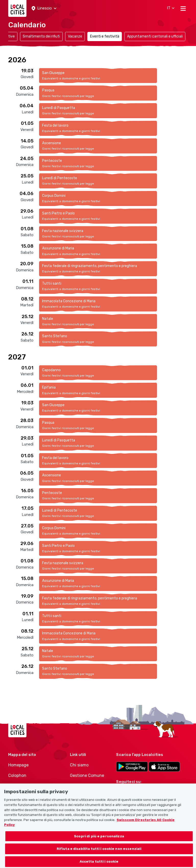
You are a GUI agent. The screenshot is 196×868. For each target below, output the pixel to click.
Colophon (17, 775)
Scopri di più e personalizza (99, 842)
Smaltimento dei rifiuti (41, 36)
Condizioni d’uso (24, 786)
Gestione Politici (85, 786)
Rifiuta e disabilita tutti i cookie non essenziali (99, 855)
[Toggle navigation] (183, 8)
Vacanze (75, 36)
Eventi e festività (105, 36)
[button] (44, 8)
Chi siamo (79, 765)
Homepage (18, 765)
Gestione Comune (87, 775)
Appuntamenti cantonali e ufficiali (155, 36)
